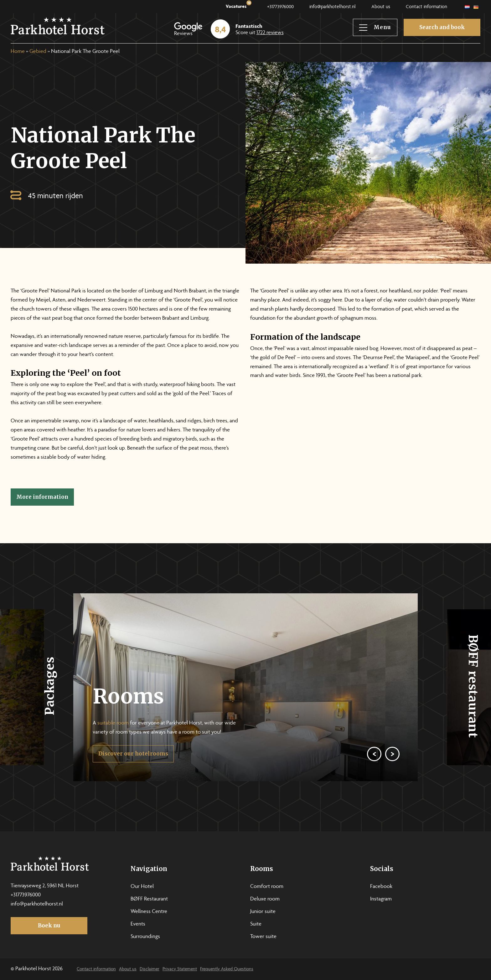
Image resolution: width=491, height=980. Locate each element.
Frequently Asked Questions (227, 969)
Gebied (38, 52)
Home (18, 52)
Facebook (381, 887)
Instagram (381, 899)
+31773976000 (280, 7)
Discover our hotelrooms (133, 769)
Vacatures (239, 5)
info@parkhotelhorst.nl (333, 7)
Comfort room (267, 887)
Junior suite (263, 912)
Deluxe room (265, 899)
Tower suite (263, 937)
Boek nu (49, 926)
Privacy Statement (180, 969)
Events (138, 924)
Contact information (426, 7)
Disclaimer (150, 969)
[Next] (392, 770)
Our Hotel (142, 887)
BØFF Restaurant (149, 899)
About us (381, 7)
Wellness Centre (149, 912)
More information (42, 497)
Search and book (442, 27)
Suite (256, 924)
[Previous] (374, 770)
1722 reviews (270, 33)
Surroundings (145, 937)
